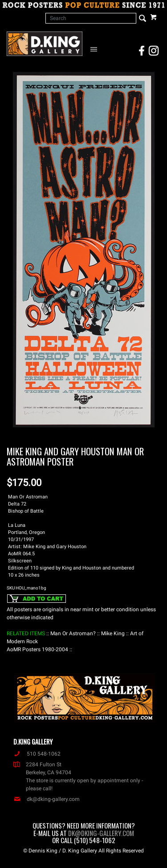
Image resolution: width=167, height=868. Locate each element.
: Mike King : (113, 633)
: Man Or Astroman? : (73, 633)
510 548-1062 (37, 754)
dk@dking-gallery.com (47, 799)
